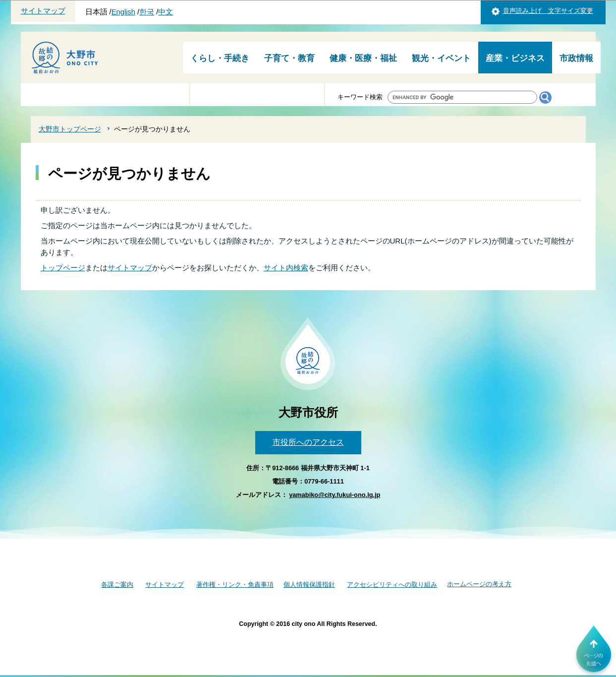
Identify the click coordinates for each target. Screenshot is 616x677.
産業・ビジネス (515, 58)
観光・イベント (441, 58)
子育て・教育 (289, 58)
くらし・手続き (220, 58)
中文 (166, 12)
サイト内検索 (286, 268)
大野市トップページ (70, 129)
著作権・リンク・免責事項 (235, 585)
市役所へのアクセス (308, 442)
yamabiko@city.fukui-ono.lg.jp (335, 495)
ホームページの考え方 (479, 584)
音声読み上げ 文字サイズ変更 (548, 11)
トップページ (63, 268)
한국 (147, 12)
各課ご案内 (117, 585)
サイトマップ (43, 11)
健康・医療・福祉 (363, 58)
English (123, 12)
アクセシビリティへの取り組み (392, 585)
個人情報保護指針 (309, 585)
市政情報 (576, 58)
